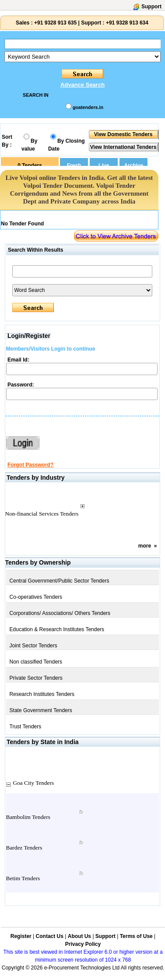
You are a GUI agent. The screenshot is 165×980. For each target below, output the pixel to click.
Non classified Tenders (36, 662)
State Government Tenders (41, 710)
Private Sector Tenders (36, 678)
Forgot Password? (30, 465)
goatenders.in (88, 107)
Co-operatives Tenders (36, 597)
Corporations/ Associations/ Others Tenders (60, 613)
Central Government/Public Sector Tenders (60, 581)
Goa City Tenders (34, 783)
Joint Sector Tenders (33, 646)
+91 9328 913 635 (55, 23)
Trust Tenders (26, 727)
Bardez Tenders (24, 848)
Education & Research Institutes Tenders (57, 629)
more (145, 546)
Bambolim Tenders (28, 817)
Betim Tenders (23, 878)
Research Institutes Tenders (42, 694)
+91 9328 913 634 (127, 23)
